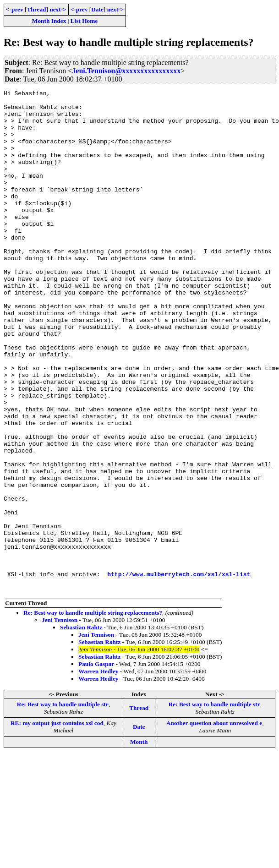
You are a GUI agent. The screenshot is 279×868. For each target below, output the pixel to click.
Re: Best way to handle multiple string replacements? (93, 713)
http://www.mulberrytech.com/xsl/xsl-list (179, 671)
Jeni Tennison (60, 720)
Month (139, 842)
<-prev (15, 9)
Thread (36, 9)
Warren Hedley (98, 772)
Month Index (49, 21)
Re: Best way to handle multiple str (63, 805)
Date (97, 9)
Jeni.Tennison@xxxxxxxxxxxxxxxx (126, 71)
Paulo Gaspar (96, 764)
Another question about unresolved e (214, 823)
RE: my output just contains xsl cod (57, 823)
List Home (84, 21)
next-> (58, 9)
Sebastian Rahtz (81, 728)
